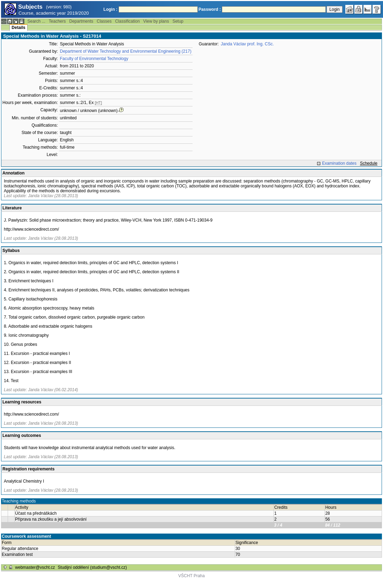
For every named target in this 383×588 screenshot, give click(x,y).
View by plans (156, 21)
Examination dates (339, 163)
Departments (81, 21)
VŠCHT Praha (191, 576)
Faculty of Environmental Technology (94, 59)
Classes (104, 21)
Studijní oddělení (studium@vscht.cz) (92, 567)
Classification (127, 21)
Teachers (57, 21)
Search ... (36, 21)
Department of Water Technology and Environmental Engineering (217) (126, 51)
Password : (210, 9)
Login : (111, 9)
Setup (178, 21)
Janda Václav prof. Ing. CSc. (247, 44)
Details (18, 28)
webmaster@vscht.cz (35, 567)
